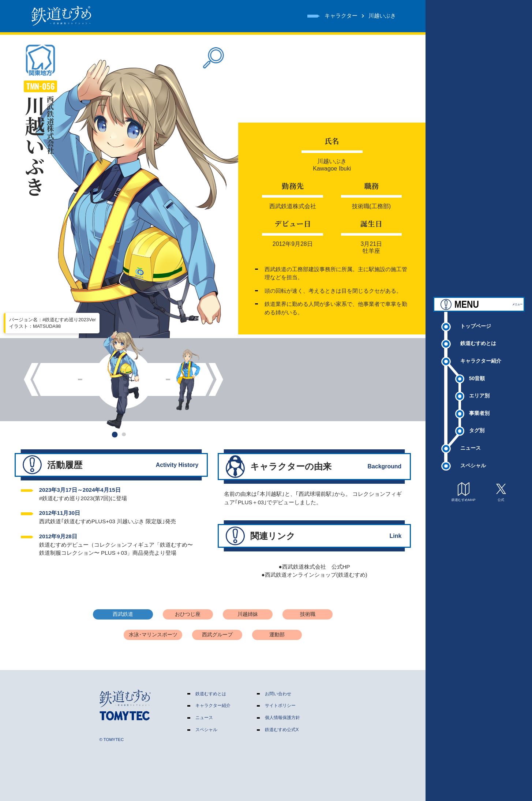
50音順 (477, 374)
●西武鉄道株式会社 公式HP (314, 567)
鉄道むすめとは (478, 339)
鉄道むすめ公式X (282, 730)
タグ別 (477, 426)
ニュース (471, 443)
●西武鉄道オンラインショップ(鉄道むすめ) (314, 575)
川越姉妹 (248, 614)
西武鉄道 (123, 614)
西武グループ (217, 635)
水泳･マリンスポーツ (153, 635)
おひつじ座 (188, 614)
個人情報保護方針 (282, 718)
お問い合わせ (278, 694)
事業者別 (479, 409)
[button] (114, 434)
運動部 (277, 635)
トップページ (476, 322)
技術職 (308, 614)
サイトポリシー (280, 705)
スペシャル (473, 461)
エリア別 (479, 391)
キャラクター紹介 (481, 356)
